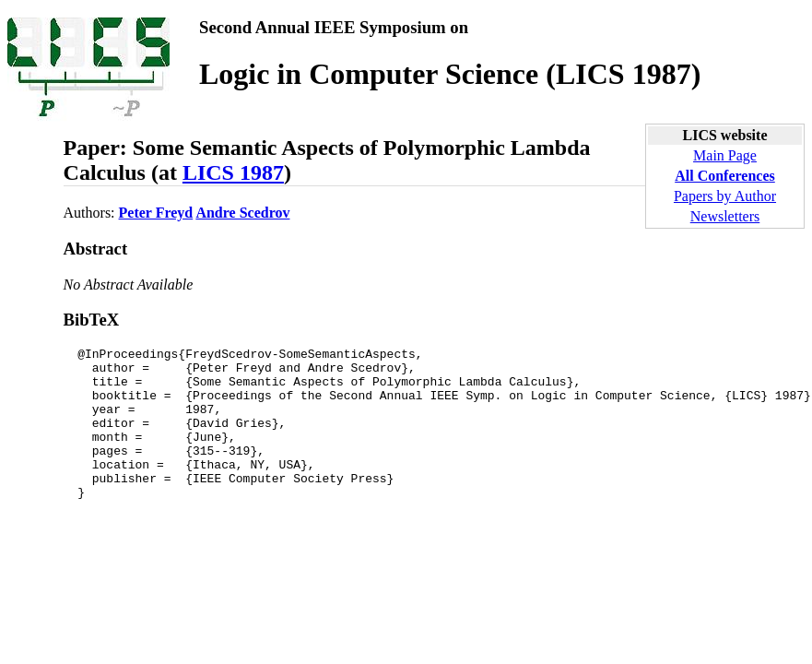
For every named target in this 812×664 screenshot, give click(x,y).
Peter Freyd (156, 213)
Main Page (725, 155)
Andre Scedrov (242, 213)
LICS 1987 (233, 172)
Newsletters (725, 216)
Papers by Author (725, 196)
